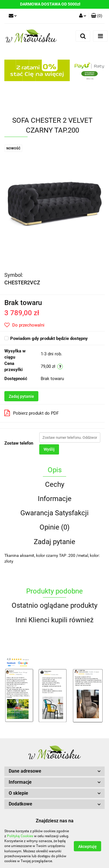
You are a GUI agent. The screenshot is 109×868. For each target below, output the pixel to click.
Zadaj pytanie (21, 396)
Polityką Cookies (20, 836)
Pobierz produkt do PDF (32, 413)
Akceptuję (87, 846)
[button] (97, 16)
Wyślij (49, 449)
